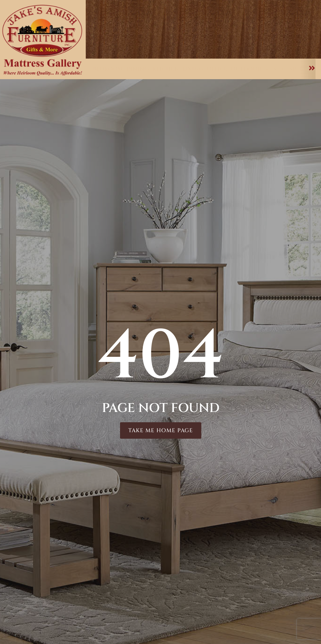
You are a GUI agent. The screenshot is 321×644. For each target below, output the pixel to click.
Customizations (188, 43)
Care (231, 43)
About (301, 43)
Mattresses (265, 43)
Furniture (138, 43)
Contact (204, 50)
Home (104, 43)
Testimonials (269, 14)
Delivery (275, 21)
